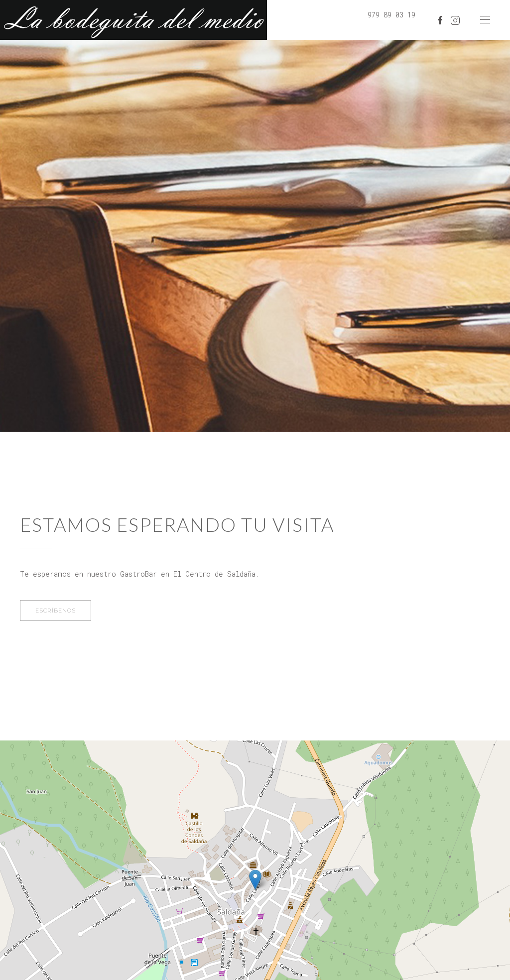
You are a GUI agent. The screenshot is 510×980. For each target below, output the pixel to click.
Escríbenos (56, 611)
